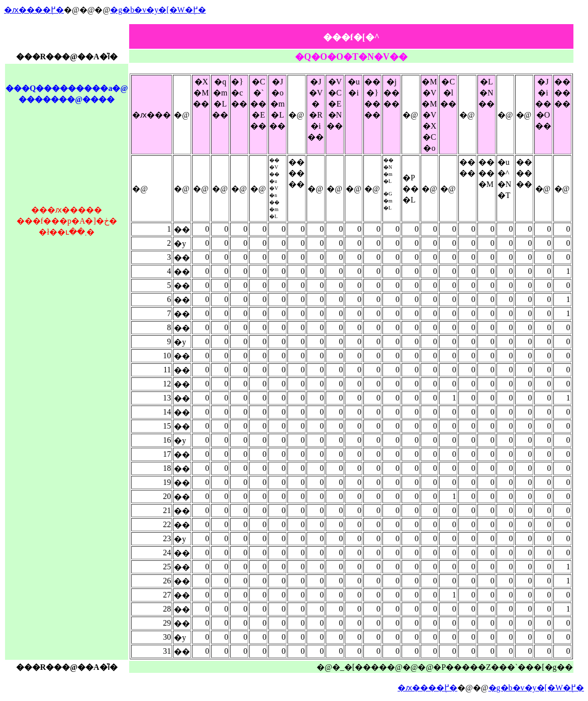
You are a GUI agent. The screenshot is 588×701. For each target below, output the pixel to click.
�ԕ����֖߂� (34, 10)
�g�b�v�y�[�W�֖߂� (158, 10)
